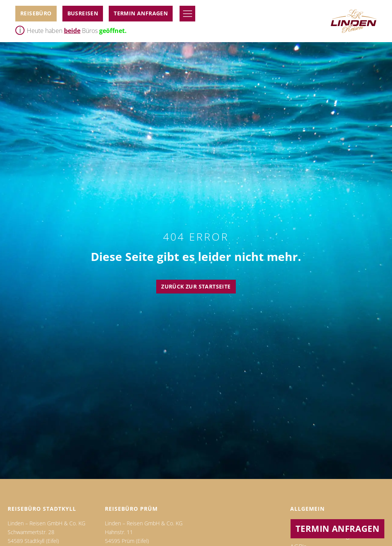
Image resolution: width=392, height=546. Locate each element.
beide (72, 31)
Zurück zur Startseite (196, 286)
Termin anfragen (141, 13)
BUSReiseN (83, 13)
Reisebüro (36, 13)
